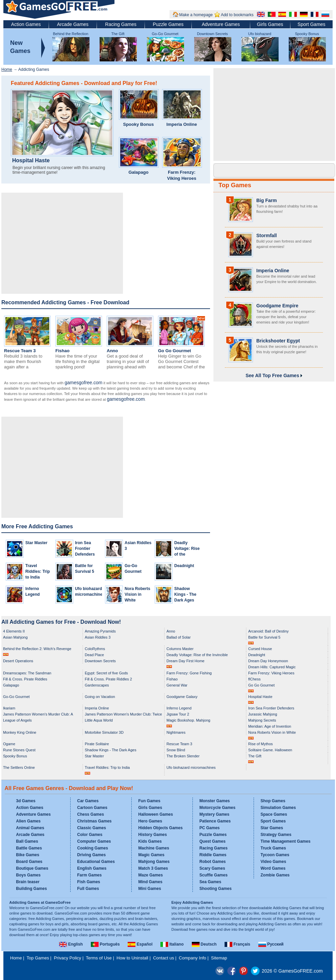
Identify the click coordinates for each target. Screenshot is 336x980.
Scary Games (212, 868)
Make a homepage (196, 15)
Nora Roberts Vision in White (137, 594)
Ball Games (27, 841)
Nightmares (176, 732)
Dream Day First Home (185, 661)
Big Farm (267, 200)
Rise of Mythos (261, 744)
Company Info (193, 958)
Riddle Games (213, 855)
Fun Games (149, 801)
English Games (92, 868)
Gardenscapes (97, 685)
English (71, 944)
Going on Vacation (100, 697)
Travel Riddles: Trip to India (38, 571)
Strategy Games (276, 835)
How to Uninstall (132, 958)
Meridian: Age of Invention (270, 726)
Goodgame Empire (277, 306)
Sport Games (311, 24)
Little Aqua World (99, 720)
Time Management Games (286, 841)
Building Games (32, 889)
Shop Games (273, 801)
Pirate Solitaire (97, 744)
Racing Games (121, 24)
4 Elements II (14, 631)
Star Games (272, 828)
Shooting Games (216, 889)
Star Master (36, 543)
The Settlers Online (19, 767)
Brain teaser (28, 882)
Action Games (26, 24)
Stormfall (267, 235)
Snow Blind (176, 750)
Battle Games (29, 848)
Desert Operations (18, 661)
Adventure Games (221, 24)
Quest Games (213, 841)
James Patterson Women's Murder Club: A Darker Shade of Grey (38, 715)
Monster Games (215, 801)
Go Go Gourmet (175, 351)
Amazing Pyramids (100, 631)
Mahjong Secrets (262, 720)
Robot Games (213, 862)
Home (7, 69)
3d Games (26, 801)
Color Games (90, 835)
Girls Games (270, 24)
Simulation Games (278, 808)
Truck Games (273, 848)
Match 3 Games (153, 868)
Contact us (163, 958)
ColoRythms (95, 649)
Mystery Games (215, 814)
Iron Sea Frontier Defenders (85, 549)
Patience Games (215, 821)
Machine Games (154, 848)
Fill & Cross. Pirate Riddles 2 (108, 679)
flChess (254, 679)
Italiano (172, 944)
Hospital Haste (31, 161)
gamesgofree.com (83, 383)
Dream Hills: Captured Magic (272, 667)
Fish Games (89, 882)
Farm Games (90, 875)
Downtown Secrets (212, 34)
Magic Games (151, 855)
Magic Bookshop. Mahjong (188, 720)
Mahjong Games (154, 862)
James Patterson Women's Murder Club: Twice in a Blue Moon (123, 715)
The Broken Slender (183, 756)
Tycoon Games (275, 855)
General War (177, 685)
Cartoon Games (92, 808)
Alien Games (29, 821)
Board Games (29, 862)
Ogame (9, 744)
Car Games (88, 801)
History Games (153, 835)
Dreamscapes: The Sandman (27, 673)
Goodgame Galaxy (182, 697)
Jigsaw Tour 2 (178, 714)
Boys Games (29, 875)
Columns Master (180, 649)
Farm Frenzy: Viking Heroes (182, 175)
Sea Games (211, 882)
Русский (271, 944)
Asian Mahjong (15, 637)
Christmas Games (95, 821)
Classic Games (92, 828)
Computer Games (94, 841)
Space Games (274, 814)
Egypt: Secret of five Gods (106, 673)
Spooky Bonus (307, 34)
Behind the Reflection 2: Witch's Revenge (37, 649)
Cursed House (260, 649)
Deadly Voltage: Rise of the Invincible (197, 655)
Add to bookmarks (237, 15)
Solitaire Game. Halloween (270, 750)
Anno (112, 351)
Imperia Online (182, 124)
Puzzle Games (168, 24)
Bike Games (28, 855)
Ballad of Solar (179, 637)
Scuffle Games (214, 875)
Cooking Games (93, 848)
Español (140, 944)
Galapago (138, 172)
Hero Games (150, 821)
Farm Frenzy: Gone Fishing (189, 673)
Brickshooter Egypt (278, 341)
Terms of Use (99, 958)
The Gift (118, 34)
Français (237, 944)
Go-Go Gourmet (165, 34)
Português (105, 944)
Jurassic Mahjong (263, 714)
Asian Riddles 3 (98, 637)
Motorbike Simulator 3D (104, 732)
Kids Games (150, 841)
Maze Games (151, 875)
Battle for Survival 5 (264, 637)
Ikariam (9, 708)
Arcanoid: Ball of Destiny (268, 631)
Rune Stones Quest (19, 750)
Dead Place (94, 655)
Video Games (274, 862)
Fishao (62, 351)
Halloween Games (156, 814)
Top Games (235, 185)
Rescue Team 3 (20, 351)
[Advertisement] (62, 243)
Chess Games (91, 814)
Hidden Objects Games (161, 828)
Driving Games (92, 855)
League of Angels (17, 720)
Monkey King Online (20, 732)
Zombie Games (275, 875)
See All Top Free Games (274, 375)
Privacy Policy (67, 958)
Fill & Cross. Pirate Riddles (25, 679)
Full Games (88, 889)
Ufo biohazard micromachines (191, 767)
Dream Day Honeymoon (268, 661)
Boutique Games (32, 868)
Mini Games (150, 889)
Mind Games (150, 882)
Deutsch (204, 944)
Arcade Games (73, 24)
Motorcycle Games (218, 808)
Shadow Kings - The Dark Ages (185, 594)
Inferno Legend (179, 708)
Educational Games (96, 862)
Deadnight (184, 566)
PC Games (210, 828)
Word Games (273, 868)
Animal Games (30, 828)
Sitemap (219, 958)
